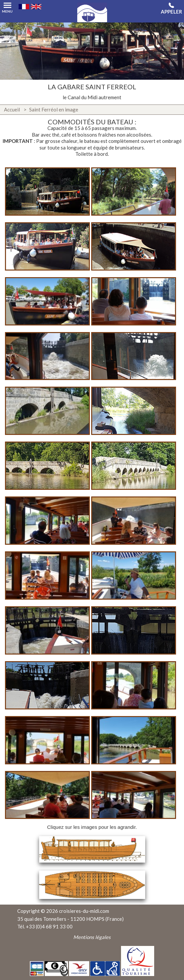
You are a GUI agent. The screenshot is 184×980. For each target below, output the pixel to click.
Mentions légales (92, 937)
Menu (7, 6)
